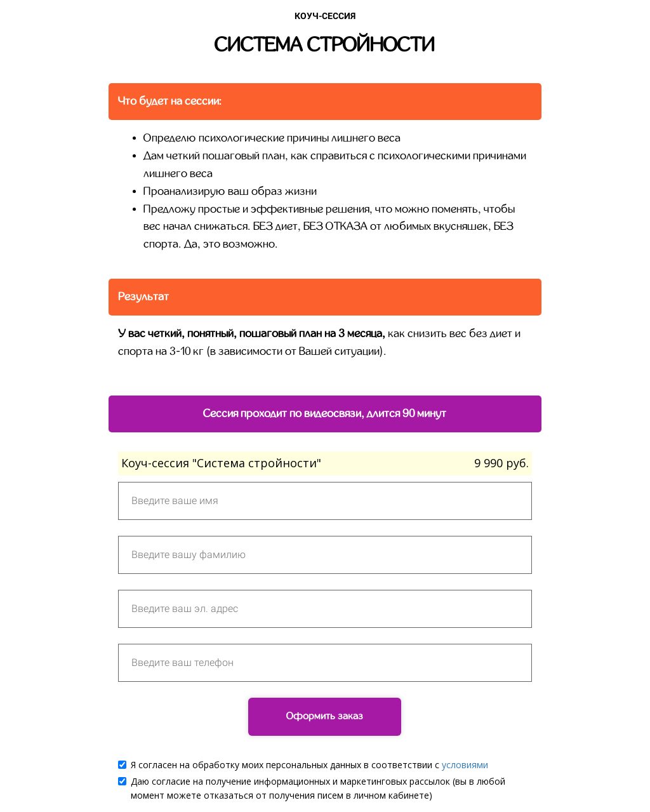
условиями (465, 765)
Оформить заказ (325, 716)
